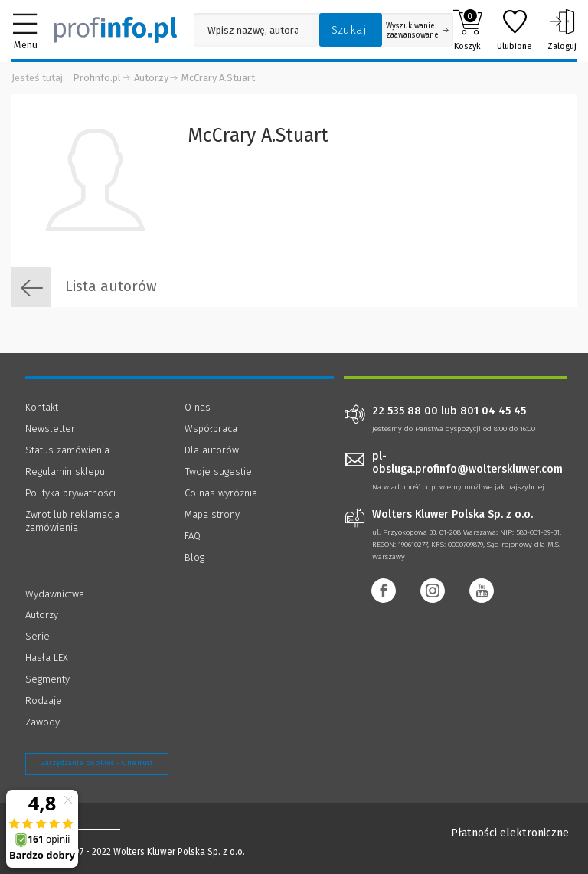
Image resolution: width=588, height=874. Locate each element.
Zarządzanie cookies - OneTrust (97, 763)
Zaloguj (562, 30)
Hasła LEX (47, 658)
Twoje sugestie (218, 471)
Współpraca (211, 429)
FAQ (193, 536)
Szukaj (349, 30)
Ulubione (514, 30)
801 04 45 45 (493, 411)
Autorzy (151, 78)
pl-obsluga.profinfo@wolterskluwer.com (467, 463)
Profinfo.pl (97, 78)
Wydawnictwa (55, 594)
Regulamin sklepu (65, 471)
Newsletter (50, 429)
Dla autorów (212, 450)
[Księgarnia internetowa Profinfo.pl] (116, 30)
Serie (38, 636)
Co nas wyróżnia (221, 493)
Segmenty (47, 679)
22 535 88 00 (405, 411)
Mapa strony (212, 514)
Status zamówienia (67, 450)
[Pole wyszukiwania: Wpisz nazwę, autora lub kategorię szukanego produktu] (253, 30)
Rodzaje (44, 701)
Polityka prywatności (70, 493)
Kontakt (42, 407)
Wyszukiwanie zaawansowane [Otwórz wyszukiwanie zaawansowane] (417, 31)
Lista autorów (84, 287)
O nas (198, 407)
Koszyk (467, 30)
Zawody (42, 722)
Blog (194, 557)
